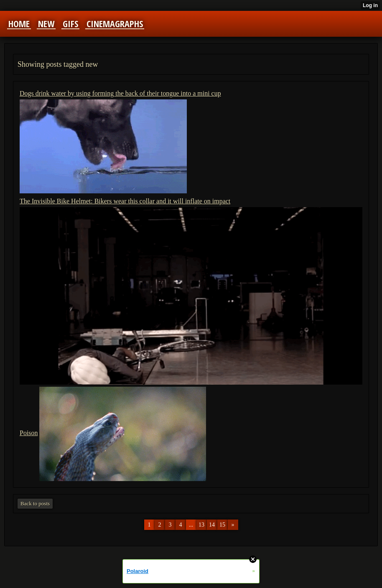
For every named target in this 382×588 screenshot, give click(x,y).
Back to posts (35, 503)
